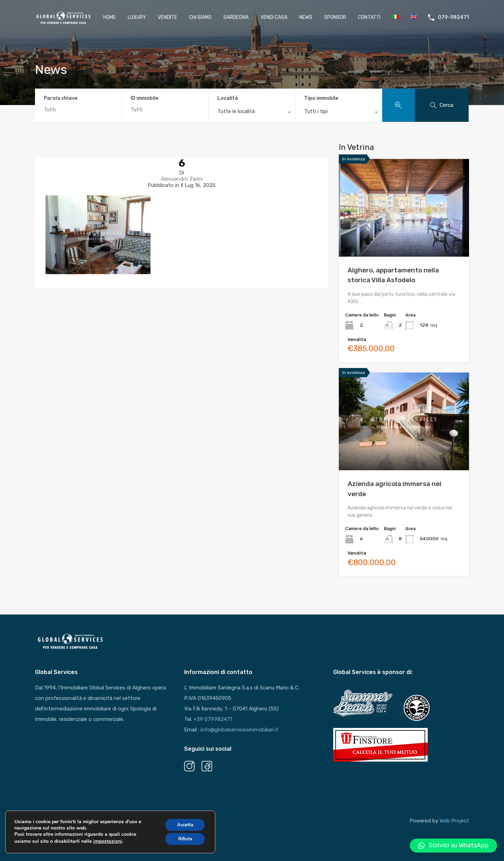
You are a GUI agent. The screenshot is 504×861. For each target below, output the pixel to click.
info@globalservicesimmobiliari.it (239, 730)
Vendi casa (274, 17)
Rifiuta (183, 841)
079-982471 (453, 18)
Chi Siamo (200, 17)
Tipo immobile (321, 98)
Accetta (184, 826)
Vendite (167, 17)
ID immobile (144, 98)
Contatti (369, 17)
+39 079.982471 (213, 719)
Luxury (137, 17)
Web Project (454, 821)
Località (228, 98)
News (306, 17)
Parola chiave (61, 98)
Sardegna (236, 17)
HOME (110, 17)
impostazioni (108, 843)
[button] (453, 846)
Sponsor (335, 17)
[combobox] (252, 113)
